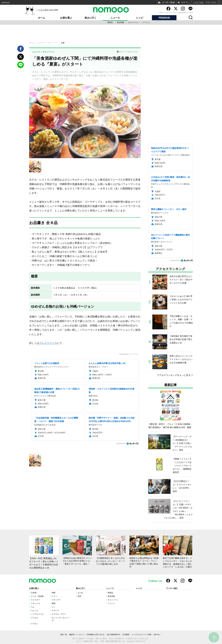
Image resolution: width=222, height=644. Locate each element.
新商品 (110, 22)
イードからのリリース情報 (142, 634)
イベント (146, 22)
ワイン (54, 596)
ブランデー (56, 600)
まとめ (80, 593)
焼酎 (54, 593)
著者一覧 (64, 634)
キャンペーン (133, 22)
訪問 (79, 596)
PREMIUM (164, 18)
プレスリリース (48, 343)
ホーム (42, 18)
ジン (54, 607)
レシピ (140, 18)
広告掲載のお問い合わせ (95, 634)
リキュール (35, 603)
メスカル (35, 618)
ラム (33, 607)
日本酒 (34, 593)
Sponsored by (121, 443)
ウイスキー (35, 600)
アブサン (35, 624)
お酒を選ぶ (66, 18)
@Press (157, 634)
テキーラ (55, 611)
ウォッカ (35, 611)
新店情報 (121, 22)
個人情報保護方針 (114, 634)
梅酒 (54, 603)
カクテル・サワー (59, 614)
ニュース (115, 18)
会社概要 (126, 634)
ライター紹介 (172, 588)
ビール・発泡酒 (37, 596)
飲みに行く (91, 18)
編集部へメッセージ (77, 634)
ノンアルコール (37, 614)
